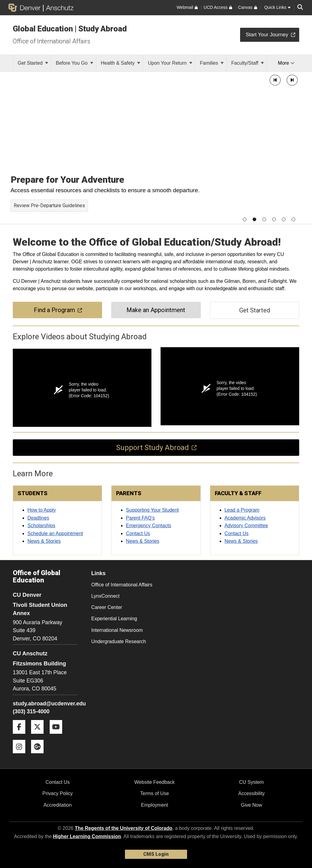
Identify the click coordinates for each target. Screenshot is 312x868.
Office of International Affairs (51, 41)
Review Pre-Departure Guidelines (49, 205)
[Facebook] (21, 736)
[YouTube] (58, 736)
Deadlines (38, 518)
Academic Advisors (245, 518)
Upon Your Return (170, 63)
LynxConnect (106, 596)
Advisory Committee (246, 526)
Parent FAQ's (140, 518)
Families (212, 63)
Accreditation (58, 805)
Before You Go (74, 63)
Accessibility (252, 793)
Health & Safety (121, 63)
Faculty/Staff (248, 63)
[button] (275, 80)
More (286, 63)
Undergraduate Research (119, 641)
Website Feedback (154, 782)
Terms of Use (154, 793)
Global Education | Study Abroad (70, 29)
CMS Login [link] (156, 854)
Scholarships (41, 526)
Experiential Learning (114, 619)
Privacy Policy (58, 793)
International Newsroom (117, 630)
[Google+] (40, 756)
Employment (155, 805)
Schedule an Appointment (55, 533)
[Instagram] (21, 756)
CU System (252, 782)
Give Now (252, 805)
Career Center (107, 607)
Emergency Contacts (149, 526)
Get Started (33, 63)
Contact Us (138, 533)
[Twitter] (40, 736)
